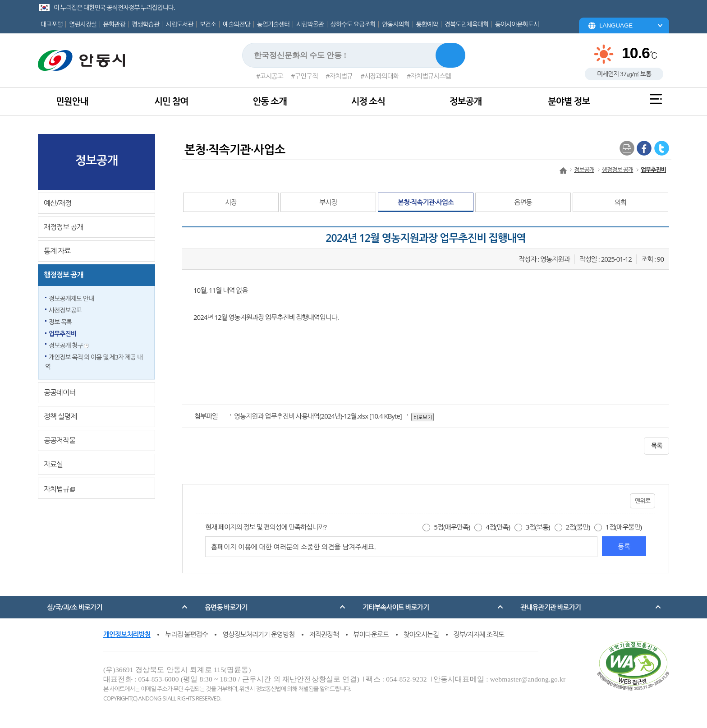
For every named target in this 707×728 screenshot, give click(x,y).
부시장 (328, 202)
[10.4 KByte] (318, 416)
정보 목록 (60, 322)
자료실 (53, 464)
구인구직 (306, 76)
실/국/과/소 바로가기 (74, 607)
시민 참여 (171, 101)
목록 (656, 445)
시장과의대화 (382, 76)
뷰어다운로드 (371, 634)
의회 (620, 202)
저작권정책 (324, 634)
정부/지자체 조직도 (479, 634)
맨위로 (643, 501)
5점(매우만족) (452, 527)
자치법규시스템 (431, 76)
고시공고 (271, 76)
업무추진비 (62, 334)
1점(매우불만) (624, 527)
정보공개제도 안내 (71, 298)
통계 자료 (57, 251)
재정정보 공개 (63, 227)
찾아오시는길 (421, 634)
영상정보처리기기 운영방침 (258, 634)
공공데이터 (60, 392)
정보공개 (466, 101)
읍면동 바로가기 (226, 607)
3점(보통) (538, 527)
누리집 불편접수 (186, 634)
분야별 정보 (569, 101)
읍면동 (523, 202)
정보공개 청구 (69, 345)
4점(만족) (498, 527)
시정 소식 (368, 101)
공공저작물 (60, 440)
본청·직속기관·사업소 (426, 202)
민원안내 (72, 101)
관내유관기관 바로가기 (551, 607)
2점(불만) (578, 527)
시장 (231, 202)
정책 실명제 (60, 416)
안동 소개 (269, 101)
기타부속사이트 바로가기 (396, 607)
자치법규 (341, 76)
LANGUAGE (616, 25)
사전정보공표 (65, 310)
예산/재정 (57, 203)
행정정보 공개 (63, 275)
